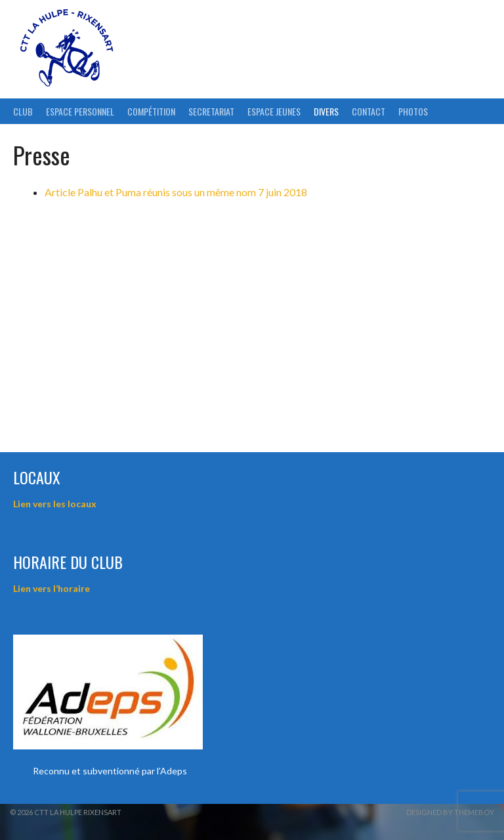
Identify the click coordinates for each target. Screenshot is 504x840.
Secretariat (211, 111)
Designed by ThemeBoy (450, 812)
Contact (368, 111)
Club (23, 111)
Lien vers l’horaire (52, 588)
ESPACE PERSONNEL (80, 111)
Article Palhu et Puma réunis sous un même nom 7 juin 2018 (176, 192)
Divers (326, 111)
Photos (413, 111)
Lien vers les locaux (55, 504)
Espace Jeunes (274, 111)
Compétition (151, 111)
